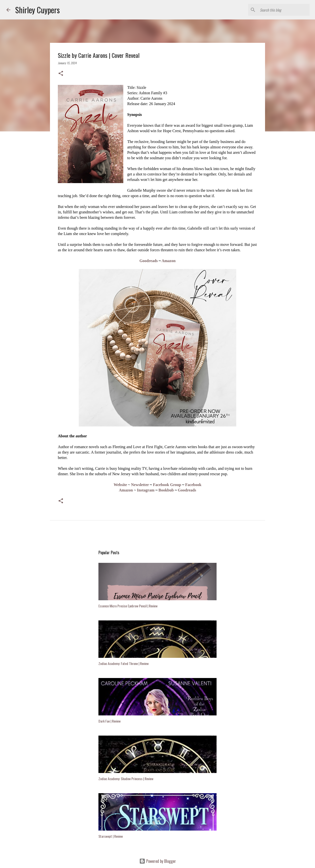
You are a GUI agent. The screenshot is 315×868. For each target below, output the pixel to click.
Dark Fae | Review (110, 721)
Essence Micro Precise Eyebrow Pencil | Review (128, 606)
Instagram (146, 490)
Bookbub (166, 490)
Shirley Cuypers (38, 10)
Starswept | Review (111, 836)
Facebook (193, 485)
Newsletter (140, 485)
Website (120, 485)
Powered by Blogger (158, 861)
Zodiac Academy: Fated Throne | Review (124, 663)
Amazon (168, 261)
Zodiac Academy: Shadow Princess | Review (126, 779)
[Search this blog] (284, 10)
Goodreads (149, 261)
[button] (61, 74)
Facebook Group (167, 485)
